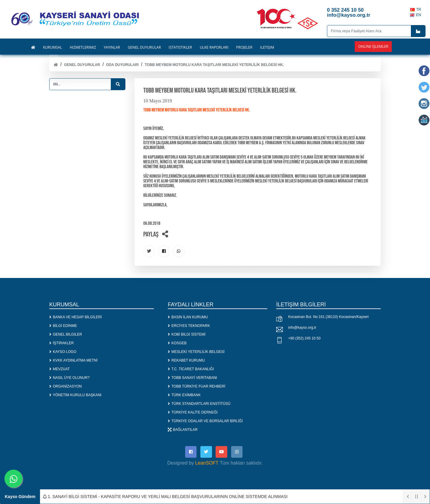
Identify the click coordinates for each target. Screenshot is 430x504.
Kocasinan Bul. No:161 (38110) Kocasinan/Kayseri (328, 317)
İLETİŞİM (267, 47)
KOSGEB (177, 343)
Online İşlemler (373, 46)
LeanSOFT (207, 464)
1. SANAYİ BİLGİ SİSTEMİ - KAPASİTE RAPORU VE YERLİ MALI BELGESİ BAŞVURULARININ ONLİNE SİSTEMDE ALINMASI (165, 497)
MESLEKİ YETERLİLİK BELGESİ (196, 352)
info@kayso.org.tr (302, 328)
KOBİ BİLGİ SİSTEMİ (187, 335)
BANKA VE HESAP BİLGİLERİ (76, 317)
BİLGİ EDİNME (63, 326)
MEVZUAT (59, 369)
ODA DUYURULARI (122, 65)
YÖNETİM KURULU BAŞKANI (75, 395)
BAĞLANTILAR (183, 430)
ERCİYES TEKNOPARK (189, 326)
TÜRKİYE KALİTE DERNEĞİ (193, 413)
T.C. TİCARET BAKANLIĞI (191, 369)
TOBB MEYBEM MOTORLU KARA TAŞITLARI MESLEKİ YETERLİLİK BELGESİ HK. (214, 65)
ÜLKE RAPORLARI (214, 47)
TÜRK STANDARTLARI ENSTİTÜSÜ (199, 404)
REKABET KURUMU (186, 361)
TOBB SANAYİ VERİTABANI (192, 378)
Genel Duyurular (82, 65)
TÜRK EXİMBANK (184, 395)
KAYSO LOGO (63, 352)
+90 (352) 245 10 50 (304, 339)
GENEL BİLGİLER (66, 335)
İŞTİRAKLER (62, 343)
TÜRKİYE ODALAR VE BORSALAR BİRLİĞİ (205, 421)
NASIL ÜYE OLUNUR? (69, 378)
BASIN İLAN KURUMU (188, 317)
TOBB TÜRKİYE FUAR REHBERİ (196, 387)
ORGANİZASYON (66, 387)
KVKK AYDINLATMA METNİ (73, 361)
